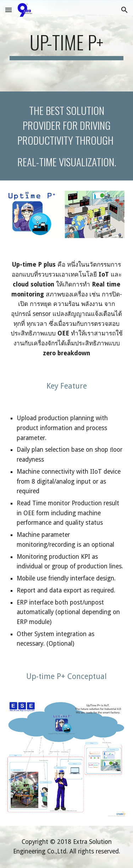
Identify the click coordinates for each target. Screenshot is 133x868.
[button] (9, 10)
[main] (67, 46)
